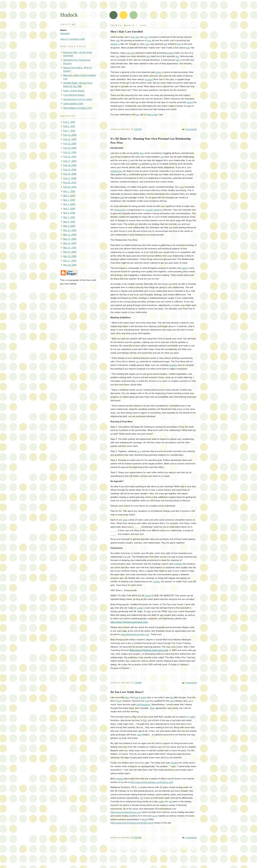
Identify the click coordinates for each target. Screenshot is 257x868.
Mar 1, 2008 (69, 191)
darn (142, 153)
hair (133, 37)
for (138, 44)
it (162, 72)
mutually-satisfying (154, 210)
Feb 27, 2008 (70, 178)
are (166, 44)
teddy (143, 697)
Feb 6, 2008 (69, 126)
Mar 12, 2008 (70, 239)
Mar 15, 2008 (70, 252)
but (118, 56)
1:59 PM (138, 129)
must (181, 187)
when (158, 72)
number (156, 581)
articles (120, 779)
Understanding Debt (73, 103)
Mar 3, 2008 (69, 200)
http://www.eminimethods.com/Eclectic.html (152, 782)
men (149, 40)
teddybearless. (144, 704)
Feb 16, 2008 (70, 157)
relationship (116, 171)
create (140, 608)
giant (139, 735)
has (170, 801)
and (148, 56)
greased (149, 79)
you (162, 157)
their (188, 48)
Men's (150, 115)
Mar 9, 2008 (69, 226)
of (129, 160)
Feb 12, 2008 (70, 139)
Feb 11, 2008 (70, 135)
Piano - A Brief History (74, 91)
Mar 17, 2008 (70, 261)
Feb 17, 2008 (70, 161)
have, (119, 701)
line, (145, 720)
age (172, 701)
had (136, 697)
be (120, 738)
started (114, 44)
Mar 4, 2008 (69, 204)
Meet (144, 819)
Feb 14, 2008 (70, 148)
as (151, 164)
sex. (177, 56)
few (179, 44)
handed (174, 763)
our (138, 115)
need (184, 268)
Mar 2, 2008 (69, 196)
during (190, 102)
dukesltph (65, 33)
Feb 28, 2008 (70, 182)
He (142, 798)
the (172, 697)
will (136, 224)
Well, (152, 708)
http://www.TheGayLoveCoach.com (129, 622)
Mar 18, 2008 (70, 265)
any (138, 361)
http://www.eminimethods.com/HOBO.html (132, 823)
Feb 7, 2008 (69, 131)
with (118, 40)
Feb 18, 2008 (70, 165)
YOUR (148, 596)
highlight (178, 564)
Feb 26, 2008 (70, 174)
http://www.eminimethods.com (126, 812)
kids (127, 697)
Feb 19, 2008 (70, 170)
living (193, 717)
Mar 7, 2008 (69, 217)
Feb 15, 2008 (70, 152)
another (173, 365)
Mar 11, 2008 (70, 234)
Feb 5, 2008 (69, 122)
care (137, 37)
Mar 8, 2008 (69, 222)
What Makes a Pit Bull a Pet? (78, 108)
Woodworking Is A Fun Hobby (78, 99)
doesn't (170, 53)
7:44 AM (138, 683)
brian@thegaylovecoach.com (135, 634)
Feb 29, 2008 (70, 187)
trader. (161, 801)
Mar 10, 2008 (70, 230)
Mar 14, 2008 (70, 248)
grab (125, 520)
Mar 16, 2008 (70, 256)
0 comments (191, 129)
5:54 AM (138, 837)
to (119, 44)
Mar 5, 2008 (69, 209)
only (146, 37)
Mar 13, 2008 (70, 243)
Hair (156, 115)
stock (155, 816)
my (188, 717)
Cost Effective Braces (74, 95)
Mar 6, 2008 (69, 213)
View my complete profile (73, 39)
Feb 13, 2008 (70, 143)
